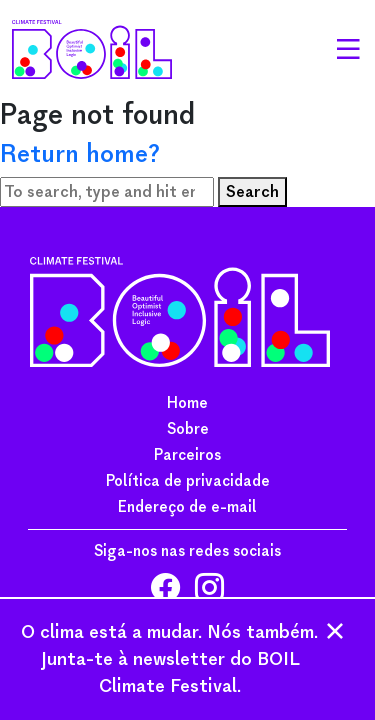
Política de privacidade (188, 481)
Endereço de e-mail (187, 507)
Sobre (188, 429)
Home (187, 403)
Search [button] (252, 191)
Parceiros (187, 455)
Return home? (80, 153)
